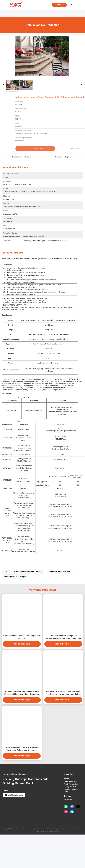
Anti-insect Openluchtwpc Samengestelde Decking (22, 645)
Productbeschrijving (63, 157)
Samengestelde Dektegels (15, 585)
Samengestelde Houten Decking (28, 580)
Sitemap (13, 837)
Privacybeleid (7, 837)
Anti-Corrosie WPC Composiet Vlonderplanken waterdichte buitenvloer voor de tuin (63, 645)
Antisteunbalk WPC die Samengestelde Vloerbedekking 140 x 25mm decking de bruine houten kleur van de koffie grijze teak (22, 701)
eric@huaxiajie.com (14, 803)
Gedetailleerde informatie (22, 157)
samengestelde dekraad (59, 580)
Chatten (59, 5)
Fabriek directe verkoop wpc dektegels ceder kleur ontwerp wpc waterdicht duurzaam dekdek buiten (63, 701)
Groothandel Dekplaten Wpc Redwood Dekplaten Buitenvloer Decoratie (22, 757)
